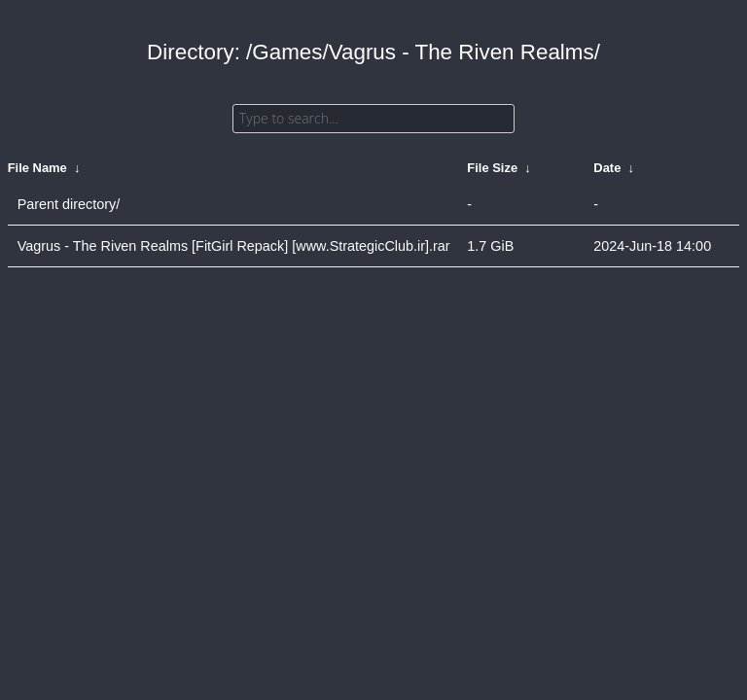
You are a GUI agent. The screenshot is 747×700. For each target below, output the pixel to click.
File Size (492, 168)
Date (607, 168)
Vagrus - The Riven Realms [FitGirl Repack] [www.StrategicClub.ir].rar (234, 246)
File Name (37, 168)
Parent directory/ (69, 204)
